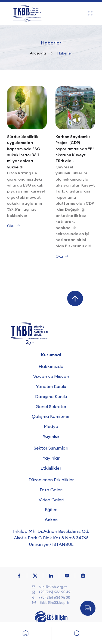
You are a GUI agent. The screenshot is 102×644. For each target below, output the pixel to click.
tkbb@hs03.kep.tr (55, 603)
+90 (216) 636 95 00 (54, 597)
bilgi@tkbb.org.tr (53, 587)
